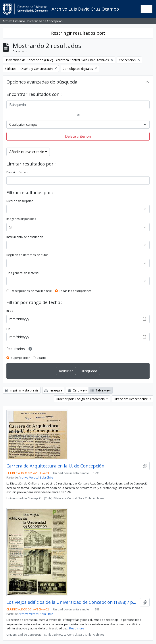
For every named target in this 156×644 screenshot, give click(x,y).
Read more (77, 628)
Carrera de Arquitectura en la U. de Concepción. (56, 466)
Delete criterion (78, 136)
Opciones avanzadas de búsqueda (42, 82)
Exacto (41, 358)
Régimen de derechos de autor (27, 255)
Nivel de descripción (20, 201)
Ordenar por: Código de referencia (81, 399)
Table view (101, 390)
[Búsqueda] (78, 105)
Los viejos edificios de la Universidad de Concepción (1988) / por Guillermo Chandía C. (72, 602)
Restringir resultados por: (78, 33)
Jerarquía (53, 390)
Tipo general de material (23, 273)
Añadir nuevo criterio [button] (27, 152)
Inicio (10, 311)
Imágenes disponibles (21, 219)
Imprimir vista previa (22, 390)
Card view (77, 390)
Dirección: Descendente (131, 399)
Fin (8, 329)
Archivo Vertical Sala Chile (36, 477)
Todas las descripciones (75, 291)
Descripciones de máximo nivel (32, 291)
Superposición (21, 358)
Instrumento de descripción (25, 237)
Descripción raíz (17, 172)
